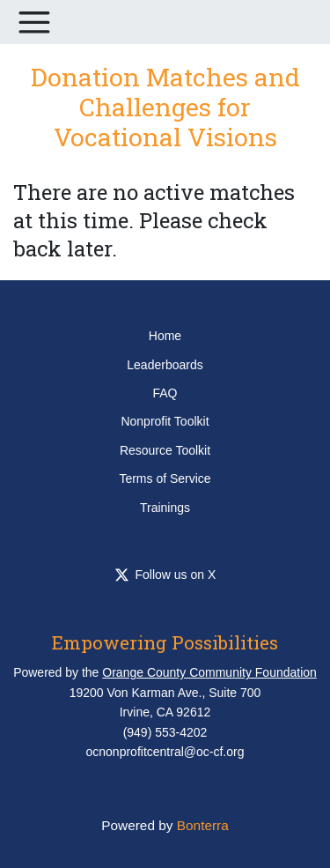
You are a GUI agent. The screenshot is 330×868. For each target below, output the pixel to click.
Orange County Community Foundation (209, 672)
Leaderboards (165, 365)
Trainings (165, 508)
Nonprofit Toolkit (165, 421)
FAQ (165, 393)
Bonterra (203, 825)
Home (165, 336)
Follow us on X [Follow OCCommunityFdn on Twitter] (165, 575)
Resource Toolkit (165, 450)
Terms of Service (165, 479)
